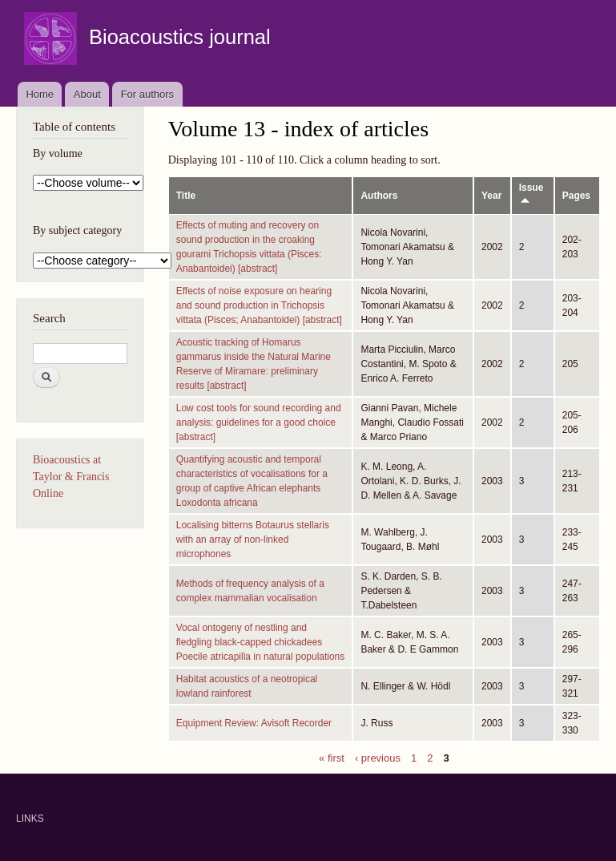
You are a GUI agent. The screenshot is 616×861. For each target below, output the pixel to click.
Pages (576, 196)
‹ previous (378, 757)
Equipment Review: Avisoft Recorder (254, 723)
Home (40, 94)
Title (186, 196)
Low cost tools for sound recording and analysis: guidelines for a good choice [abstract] (259, 422)
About (87, 94)
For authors (147, 94)
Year (491, 196)
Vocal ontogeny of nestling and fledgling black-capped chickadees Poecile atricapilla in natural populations (261, 642)
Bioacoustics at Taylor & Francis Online (71, 477)
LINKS (30, 819)
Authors (379, 196)
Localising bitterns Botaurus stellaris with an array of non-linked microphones (253, 540)
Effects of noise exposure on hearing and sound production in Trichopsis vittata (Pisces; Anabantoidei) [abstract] (259, 305)
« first (332, 757)
